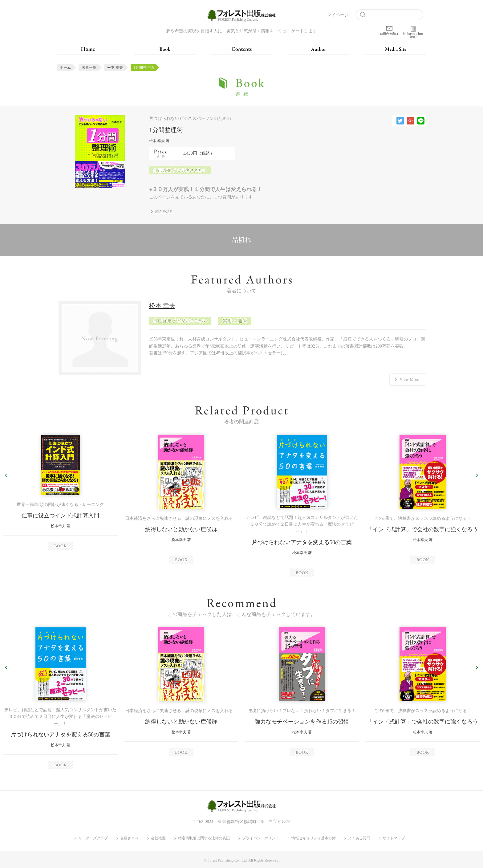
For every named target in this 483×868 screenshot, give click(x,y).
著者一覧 (89, 67)
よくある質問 (359, 838)
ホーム (65, 67)
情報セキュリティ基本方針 (314, 838)
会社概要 (158, 838)
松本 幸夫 (115, 67)
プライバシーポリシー (261, 838)
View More (409, 379)
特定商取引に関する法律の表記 (204, 838)
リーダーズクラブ (93, 838)
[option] (60, 492)
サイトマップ (394, 838)
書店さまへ (129, 838)
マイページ (338, 15)
